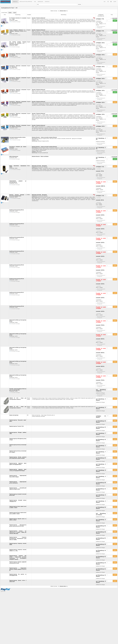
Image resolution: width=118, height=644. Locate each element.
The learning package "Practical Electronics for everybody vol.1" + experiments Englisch (18, 43)
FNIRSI (28, 166)
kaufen (115, 21)
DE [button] (105, 2)
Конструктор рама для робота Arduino (17, 137)
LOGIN (115, 2)
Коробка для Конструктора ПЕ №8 (17, 306)
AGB (35, 2)
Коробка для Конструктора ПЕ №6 (17, 279)
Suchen (80, 4)
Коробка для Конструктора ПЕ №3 (17, 237)
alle (101, 16)
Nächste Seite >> (64, 11)
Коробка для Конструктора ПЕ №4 (17, 251)
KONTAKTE (47, 2)
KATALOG (15, 2)
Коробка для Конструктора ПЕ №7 (17, 292)
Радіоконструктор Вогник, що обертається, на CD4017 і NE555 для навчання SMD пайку (18, 532)
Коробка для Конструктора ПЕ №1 (17, 210)
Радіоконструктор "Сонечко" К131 (17, 426)
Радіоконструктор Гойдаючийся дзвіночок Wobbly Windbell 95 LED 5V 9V (18, 569)
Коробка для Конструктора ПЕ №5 (17, 265)
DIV (28, 415)
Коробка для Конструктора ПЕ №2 (17, 224)
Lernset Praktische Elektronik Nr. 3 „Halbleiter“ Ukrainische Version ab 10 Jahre (18, 31)
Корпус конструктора (14, 415)
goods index (3, 591)
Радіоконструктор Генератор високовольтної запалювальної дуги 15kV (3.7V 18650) (18, 538)
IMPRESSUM (40, 2)
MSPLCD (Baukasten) (14, 156)
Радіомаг (29, 18)
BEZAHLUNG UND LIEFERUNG (26, 2)
